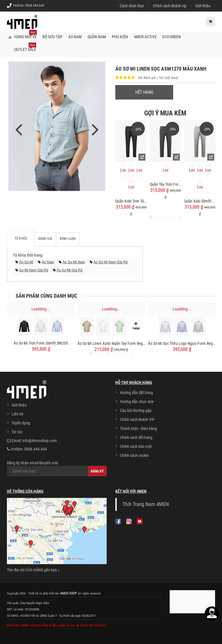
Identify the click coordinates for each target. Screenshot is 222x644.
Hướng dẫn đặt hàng (136, 392)
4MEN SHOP (68, 593)
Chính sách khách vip (170, 6)
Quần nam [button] (97, 36)
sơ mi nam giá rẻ (34, 270)
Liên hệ (17, 414)
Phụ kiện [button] (120, 36)
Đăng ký (97, 471)
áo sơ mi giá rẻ (70, 270)
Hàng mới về (25, 34)
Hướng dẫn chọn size (137, 401)
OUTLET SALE (25, 47)
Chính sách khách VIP (137, 419)
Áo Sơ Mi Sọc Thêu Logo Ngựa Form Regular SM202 (182, 343)
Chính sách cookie (134, 455)
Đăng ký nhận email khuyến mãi (57, 468)
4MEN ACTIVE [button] (145, 36)
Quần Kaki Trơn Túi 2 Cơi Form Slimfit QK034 (131, 201)
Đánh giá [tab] (44, 238)
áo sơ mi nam (74, 262)
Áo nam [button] (75, 36)
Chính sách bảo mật (136, 446)
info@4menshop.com (40, 440)
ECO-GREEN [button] (172, 36)
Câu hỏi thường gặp (136, 410)
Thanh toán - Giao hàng (138, 428)
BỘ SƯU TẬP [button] (52, 36)
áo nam (48, 262)
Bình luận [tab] (65, 238)
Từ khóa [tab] (21, 238)
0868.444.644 (35, 5)
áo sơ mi (26, 262)
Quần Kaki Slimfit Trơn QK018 (200, 201)
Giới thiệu (203, 6)
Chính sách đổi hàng (136, 437)
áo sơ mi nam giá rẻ (111, 262)
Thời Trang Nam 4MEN (146, 504)
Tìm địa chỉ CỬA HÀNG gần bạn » (33, 570)
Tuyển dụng (21, 423)
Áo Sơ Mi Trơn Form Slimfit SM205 (41, 343)
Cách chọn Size (132, 6)
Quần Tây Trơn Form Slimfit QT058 (165, 184)
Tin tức (17, 432)
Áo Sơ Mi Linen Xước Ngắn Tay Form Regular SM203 (111, 343)
